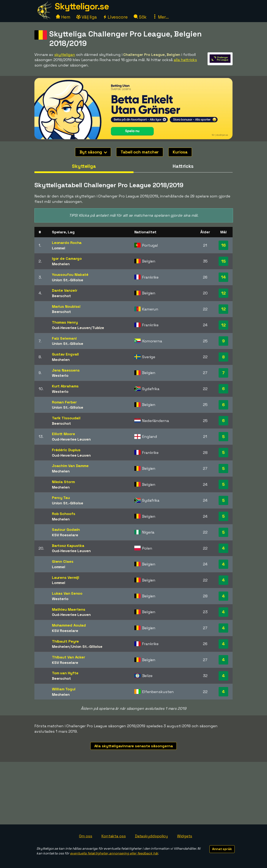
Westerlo (60, 375)
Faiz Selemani (64, 338)
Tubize (98, 328)
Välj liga (87, 17)
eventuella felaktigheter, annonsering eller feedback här (114, 853)
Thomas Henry (65, 322)
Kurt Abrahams (65, 386)
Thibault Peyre (65, 641)
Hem (63, 17)
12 (224, 293)
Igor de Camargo (67, 258)
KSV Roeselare (65, 535)
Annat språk (222, 849)
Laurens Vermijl (66, 577)
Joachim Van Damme (70, 466)
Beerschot (61, 296)
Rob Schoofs (64, 514)
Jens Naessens (66, 370)
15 (224, 261)
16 (224, 245)
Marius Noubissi (66, 306)
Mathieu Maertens (69, 609)
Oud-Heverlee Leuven (71, 328)
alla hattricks (185, 60)
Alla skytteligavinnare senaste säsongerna (134, 746)
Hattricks (183, 166)
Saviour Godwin (66, 529)
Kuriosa (180, 152)
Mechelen (61, 264)
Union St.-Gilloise (68, 280)
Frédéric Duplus (66, 450)
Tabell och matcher (140, 152)
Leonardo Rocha (67, 243)
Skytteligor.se (82, 6)
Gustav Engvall (65, 354)
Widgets (185, 836)
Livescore (115, 17)
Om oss (86, 836)
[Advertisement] (133, 793)
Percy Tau (61, 498)
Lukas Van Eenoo (67, 593)
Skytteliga (84, 166)
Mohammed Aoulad (69, 625)
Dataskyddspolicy (151, 836)
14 (224, 277)
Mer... (161, 17)
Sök (140, 17)
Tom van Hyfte (65, 673)
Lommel (59, 248)
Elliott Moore (64, 434)
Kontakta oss (114, 836)
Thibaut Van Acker (69, 657)
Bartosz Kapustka (68, 546)
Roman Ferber (64, 402)
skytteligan (65, 55)
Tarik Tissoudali (66, 418)
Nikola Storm (63, 482)
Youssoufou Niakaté (70, 274)
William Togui (64, 689)
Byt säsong (93, 152)
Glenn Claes (63, 561)
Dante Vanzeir (65, 290)
